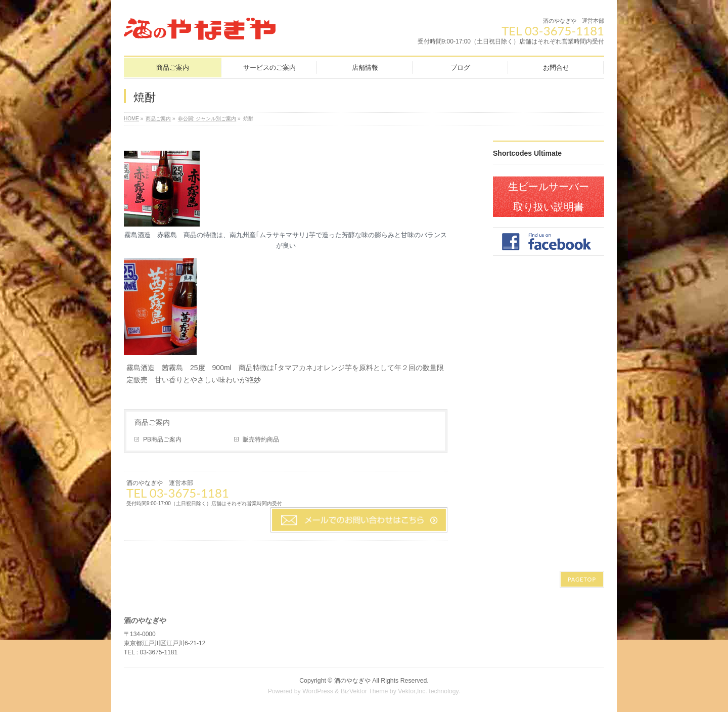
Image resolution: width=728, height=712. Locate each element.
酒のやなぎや (352, 681)
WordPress (318, 691)
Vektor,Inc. (413, 691)
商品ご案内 (158, 119)
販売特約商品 (261, 439)
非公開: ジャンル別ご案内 (207, 119)
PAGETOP (582, 579)
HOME (131, 119)
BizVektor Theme (365, 691)
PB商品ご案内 (162, 439)
